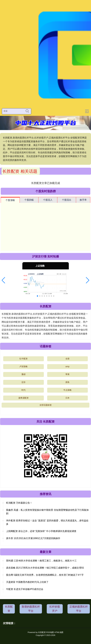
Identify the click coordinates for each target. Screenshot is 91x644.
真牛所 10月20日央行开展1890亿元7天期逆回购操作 (33, 538)
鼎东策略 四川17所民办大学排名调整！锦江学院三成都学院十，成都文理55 (45, 568)
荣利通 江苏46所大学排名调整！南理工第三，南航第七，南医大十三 (41, 561)
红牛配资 (24, 359)
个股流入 (48, 200)
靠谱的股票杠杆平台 (31, 609)
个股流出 (67, 200)
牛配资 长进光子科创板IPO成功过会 (25, 589)
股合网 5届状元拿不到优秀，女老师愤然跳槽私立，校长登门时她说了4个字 (45, 575)
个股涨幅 (10, 200)
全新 (67, 359)
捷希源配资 (24, 398)
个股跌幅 (29, 200)
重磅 (24, 374)
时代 (24, 390)
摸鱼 (67, 382)
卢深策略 (24, 366)
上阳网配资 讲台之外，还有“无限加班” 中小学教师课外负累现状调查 (41, 531)
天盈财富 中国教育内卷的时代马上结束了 (27, 582)
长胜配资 (9, 609)
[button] (3, 280)
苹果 (67, 374)
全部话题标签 (46, 405)
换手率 (83, 200)
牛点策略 (67, 390)
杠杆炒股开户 (55, 609)
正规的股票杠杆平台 (79, 609)
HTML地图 (59, 632)
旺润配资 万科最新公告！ (19, 503)
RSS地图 (50, 632)
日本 (67, 398)
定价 (24, 382)
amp (67, 366)
